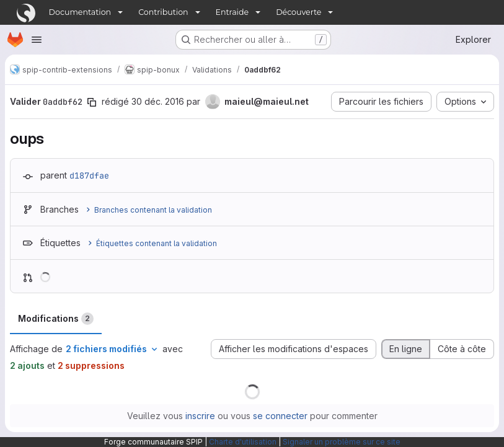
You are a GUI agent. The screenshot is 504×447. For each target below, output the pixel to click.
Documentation (80, 12)
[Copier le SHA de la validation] (92, 102)
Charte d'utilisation (243, 442)
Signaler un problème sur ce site (342, 442)
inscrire (200, 416)
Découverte (298, 12)
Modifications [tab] (56, 319)
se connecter (280, 416)
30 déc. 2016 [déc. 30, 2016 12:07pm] (158, 101)
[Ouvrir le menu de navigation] (37, 40)
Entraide (232, 12)
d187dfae (89, 175)
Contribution (163, 12)
